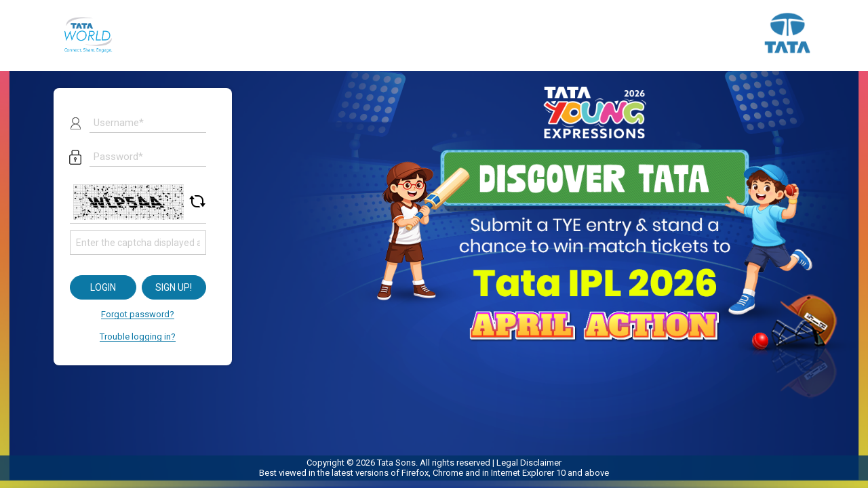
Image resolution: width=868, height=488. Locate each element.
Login (103, 287)
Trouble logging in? (138, 337)
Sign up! (174, 287)
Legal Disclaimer (529, 463)
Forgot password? (138, 314)
